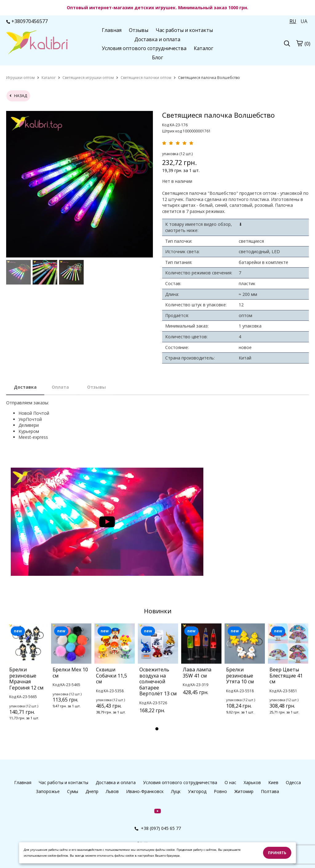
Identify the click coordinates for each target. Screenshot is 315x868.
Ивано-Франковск (145, 791)
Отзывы (139, 30)
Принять (277, 853)
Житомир (244, 791)
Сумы (73, 791)
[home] (20, 78)
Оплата (60, 387)
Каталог (203, 48)
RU (293, 21)
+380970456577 (27, 21)
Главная (112, 30)
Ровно (220, 791)
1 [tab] (157, 729)
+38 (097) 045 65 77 (158, 828)
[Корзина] (299, 43)
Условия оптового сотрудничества (144, 48)
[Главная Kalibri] (37, 43)
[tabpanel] (28, 680)
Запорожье (48, 791)
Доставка (25, 387)
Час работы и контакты (184, 30)
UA (304, 21)
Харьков (252, 782)
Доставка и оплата (157, 39)
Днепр (92, 791)
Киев (273, 782)
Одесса (293, 782)
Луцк (176, 791)
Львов (112, 791)
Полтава (270, 791)
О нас (230, 782)
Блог (157, 57)
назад (18, 96)
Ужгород (197, 791)
